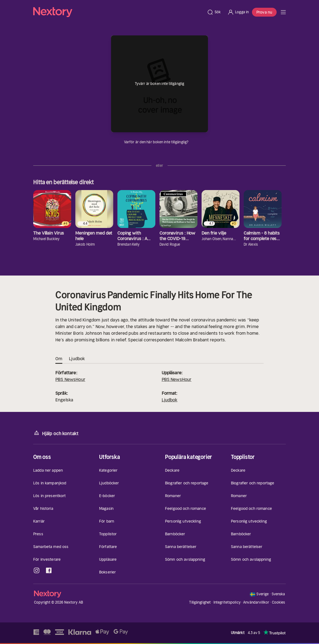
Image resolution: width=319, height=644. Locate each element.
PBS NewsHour (70, 379)
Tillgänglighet (200, 602)
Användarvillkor (256, 602)
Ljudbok (170, 400)
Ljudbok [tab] (77, 359)
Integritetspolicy (227, 602)
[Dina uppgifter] (192, 142)
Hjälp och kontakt (56, 433)
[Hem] (118, 12)
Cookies (279, 603)
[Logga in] (238, 12)
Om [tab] (59, 359)
